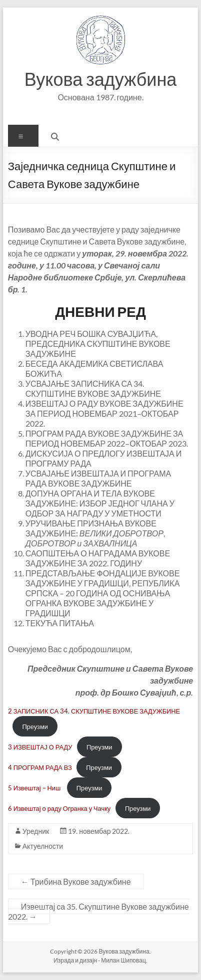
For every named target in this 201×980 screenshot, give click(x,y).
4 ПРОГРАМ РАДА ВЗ (40, 767)
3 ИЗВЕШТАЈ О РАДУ (40, 747)
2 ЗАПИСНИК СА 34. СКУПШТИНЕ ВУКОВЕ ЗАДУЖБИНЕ (94, 711)
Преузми (35, 727)
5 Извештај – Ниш (35, 788)
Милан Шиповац (123, 960)
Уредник (36, 831)
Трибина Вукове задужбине (76, 881)
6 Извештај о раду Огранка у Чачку (59, 808)
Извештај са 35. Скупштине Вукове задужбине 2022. (98, 911)
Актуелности (43, 846)
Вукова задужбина (101, 79)
